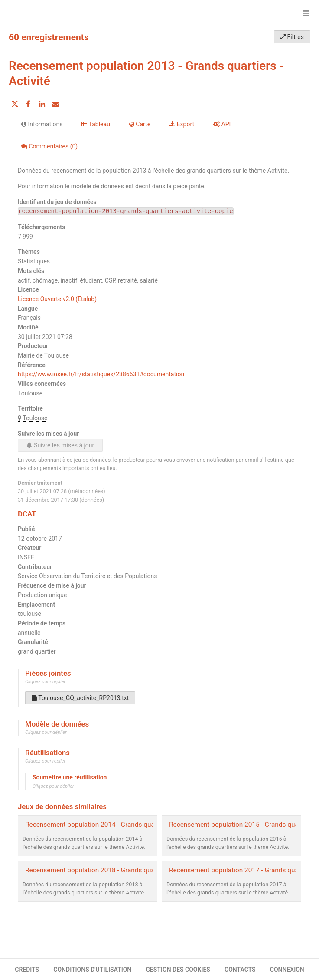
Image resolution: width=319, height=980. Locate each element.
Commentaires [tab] (49, 146)
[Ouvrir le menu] (306, 13)
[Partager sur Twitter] (15, 104)
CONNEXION (287, 970)
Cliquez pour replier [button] (45, 682)
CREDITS (27, 970)
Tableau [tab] (96, 124)
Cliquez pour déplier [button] (46, 732)
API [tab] (222, 124)
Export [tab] (182, 124)
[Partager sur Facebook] (28, 104)
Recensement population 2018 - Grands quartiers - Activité (111, 870)
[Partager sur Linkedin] (42, 104)
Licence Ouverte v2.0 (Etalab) (57, 299)
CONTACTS (240, 970)
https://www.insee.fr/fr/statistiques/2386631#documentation (101, 374)
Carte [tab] (140, 124)
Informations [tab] (42, 124)
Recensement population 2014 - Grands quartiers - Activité (111, 825)
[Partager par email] (55, 104)
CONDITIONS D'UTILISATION (92, 970)
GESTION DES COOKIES (178, 970)
